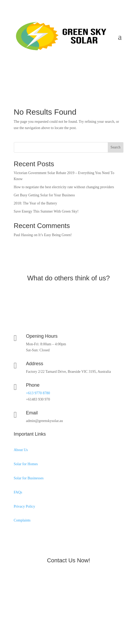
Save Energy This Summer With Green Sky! (46, 211)
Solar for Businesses (29, 478)
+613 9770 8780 (38, 393)
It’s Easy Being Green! (55, 235)
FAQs (18, 492)
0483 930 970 (34, 65)
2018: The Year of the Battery (35, 203)
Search (116, 147)
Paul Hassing (23, 235)
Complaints (22, 520)
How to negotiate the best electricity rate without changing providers (64, 187)
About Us (21, 450)
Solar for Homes (26, 464)
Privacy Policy (25, 506)
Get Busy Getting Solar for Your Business (44, 195)
